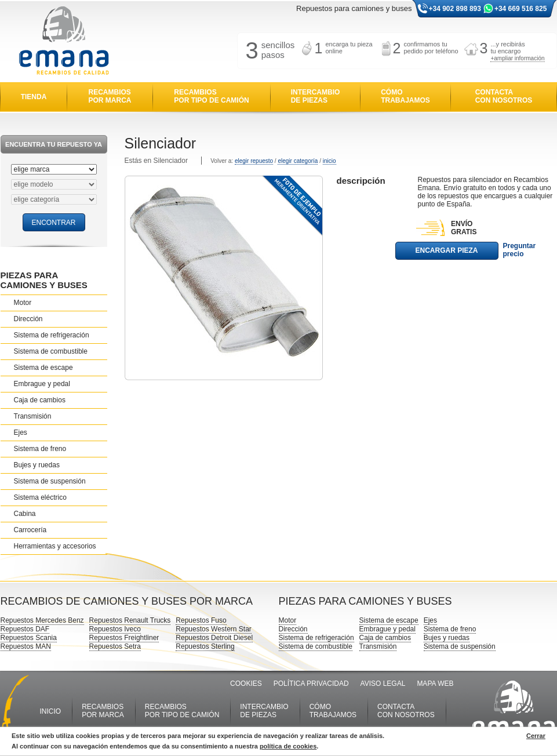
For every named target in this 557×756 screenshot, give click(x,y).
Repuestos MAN (26, 646)
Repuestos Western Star (214, 629)
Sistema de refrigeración (52, 335)
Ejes (21, 432)
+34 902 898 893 (455, 9)
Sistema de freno (40, 449)
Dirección (28, 319)
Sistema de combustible (51, 351)
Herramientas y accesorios (55, 546)
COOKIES (246, 684)
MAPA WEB (435, 684)
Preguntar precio (520, 250)
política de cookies (288, 746)
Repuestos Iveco (115, 629)
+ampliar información (517, 58)
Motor (23, 303)
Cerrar (536, 736)
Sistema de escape (43, 368)
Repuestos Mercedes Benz (42, 620)
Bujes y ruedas (37, 465)
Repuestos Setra (115, 646)
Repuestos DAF (25, 629)
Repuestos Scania (29, 638)
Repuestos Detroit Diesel (214, 638)
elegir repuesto (254, 161)
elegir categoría (298, 161)
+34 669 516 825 (520, 9)
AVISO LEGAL (383, 684)
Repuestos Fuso (201, 620)
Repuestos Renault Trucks (130, 620)
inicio (330, 161)
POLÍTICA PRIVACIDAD (311, 684)
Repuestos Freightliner (124, 638)
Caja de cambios (40, 400)
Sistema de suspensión (50, 481)
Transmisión (33, 416)
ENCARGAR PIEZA (446, 250)
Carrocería (30, 530)
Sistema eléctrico (40, 497)
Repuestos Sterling (205, 646)
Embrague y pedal (42, 384)
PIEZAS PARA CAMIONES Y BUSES (44, 280)
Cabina (25, 514)
